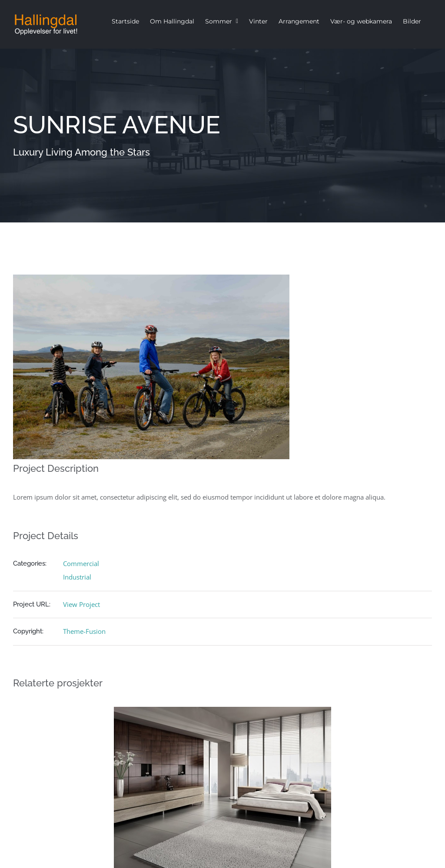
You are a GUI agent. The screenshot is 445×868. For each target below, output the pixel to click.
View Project (81, 604)
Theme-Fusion (84, 631)
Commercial (81, 563)
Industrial (77, 577)
